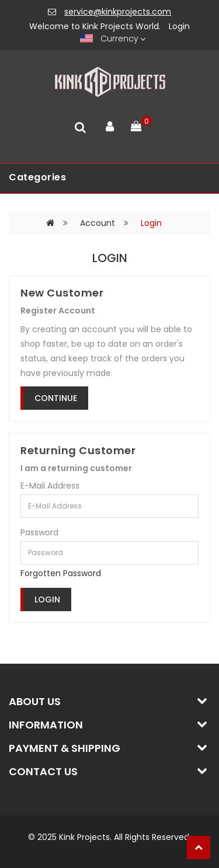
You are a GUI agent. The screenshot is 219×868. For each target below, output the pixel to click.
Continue (56, 398)
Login (179, 26)
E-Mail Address (50, 486)
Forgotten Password (61, 573)
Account (98, 223)
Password (39, 532)
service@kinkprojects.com (118, 12)
